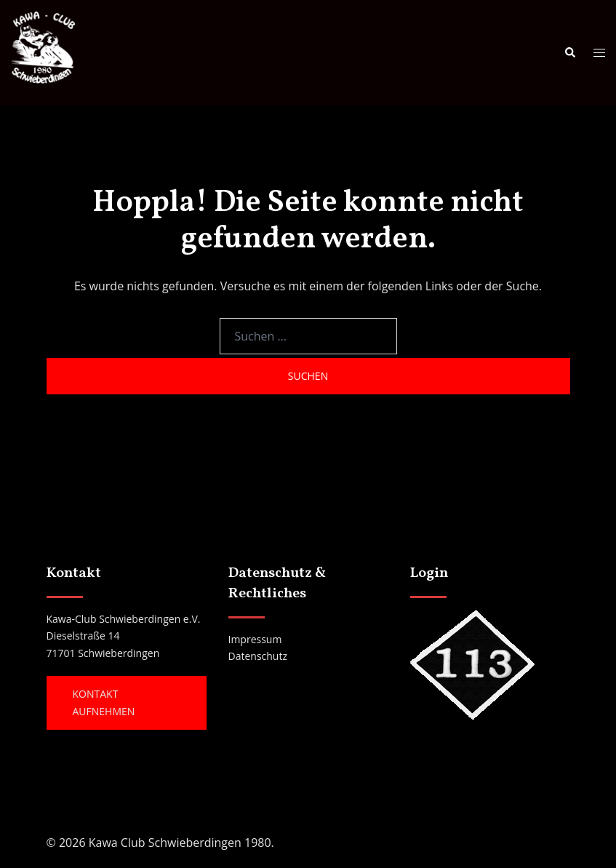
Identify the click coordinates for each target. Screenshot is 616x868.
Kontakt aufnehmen (104, 702)
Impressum (255, 639)
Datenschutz (258, 656)
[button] (569, 52)
